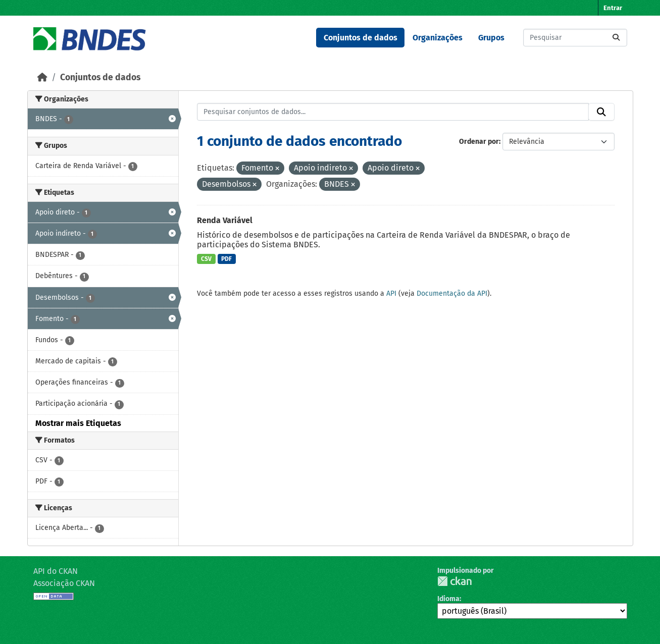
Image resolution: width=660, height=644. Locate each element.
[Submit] (616, 38)
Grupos (491, 38)
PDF (226, 259)
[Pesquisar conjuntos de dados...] (575, 38)
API (391, 293)
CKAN (454, 581)
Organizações (438, 38)
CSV (206, 259)
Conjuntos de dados (361, 38)
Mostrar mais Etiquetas (78, 423)
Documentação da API (452, 293)
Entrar (613, 8)
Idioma (448, 599)
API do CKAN (56, 571)
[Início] (42, 77)
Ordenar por (479, 142)
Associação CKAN (64, 583)
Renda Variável (225, 220)
